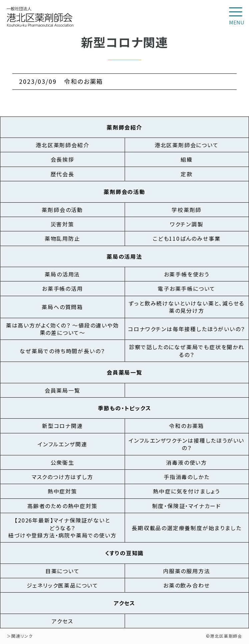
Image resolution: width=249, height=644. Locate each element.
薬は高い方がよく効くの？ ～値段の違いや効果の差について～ (62, 329)
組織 (187, 159)
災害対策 (62, 224)
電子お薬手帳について (186, 288)
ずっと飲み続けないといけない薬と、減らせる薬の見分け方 (186, 307)
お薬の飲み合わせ (186, 585)
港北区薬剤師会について (187, 145)
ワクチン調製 (187, 224)
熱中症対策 (62, 491)
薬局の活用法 (62, 274)
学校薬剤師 (186, 210)
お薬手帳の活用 (62, 288)
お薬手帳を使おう (187, 274)
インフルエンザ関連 (62, 444)
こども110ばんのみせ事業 (186, 238)
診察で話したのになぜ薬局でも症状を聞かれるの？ (187, 351)
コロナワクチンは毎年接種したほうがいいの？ (186, 329)
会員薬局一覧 (62, 390)
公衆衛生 (62, 462)
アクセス (62, 621)
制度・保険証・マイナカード (187, 506)
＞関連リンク (20, 636)
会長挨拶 (62, 159)
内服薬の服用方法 (186, 571)
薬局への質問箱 (62, 307)
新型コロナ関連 (62, 426)
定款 (187, 174)
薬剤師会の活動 (62, 210)
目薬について (62, 571)
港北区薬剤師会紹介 (62, 145)
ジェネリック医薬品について (62, 585)
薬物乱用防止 (62, 238)
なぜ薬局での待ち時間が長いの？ (62, 351)
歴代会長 (62, 174)
